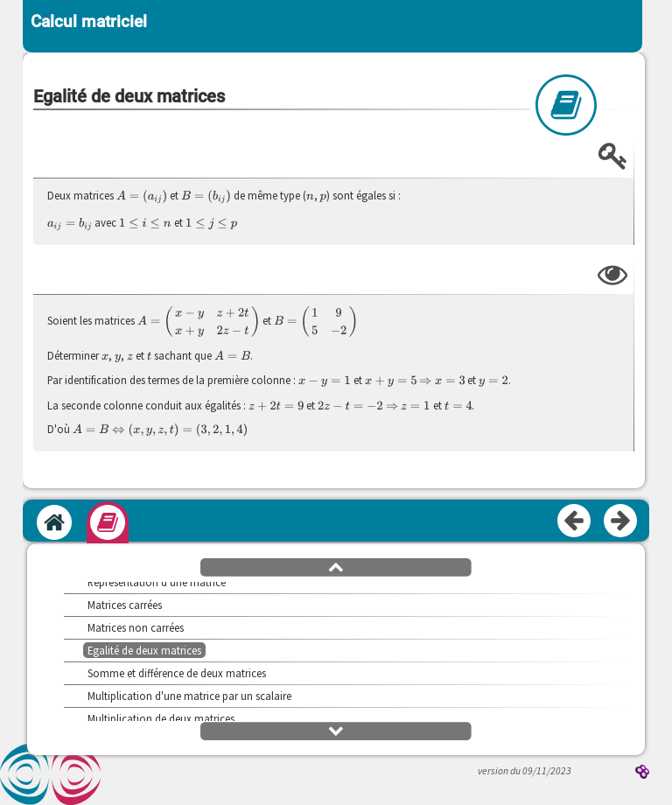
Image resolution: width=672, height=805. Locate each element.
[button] (336, 566)
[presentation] (142, 196)
